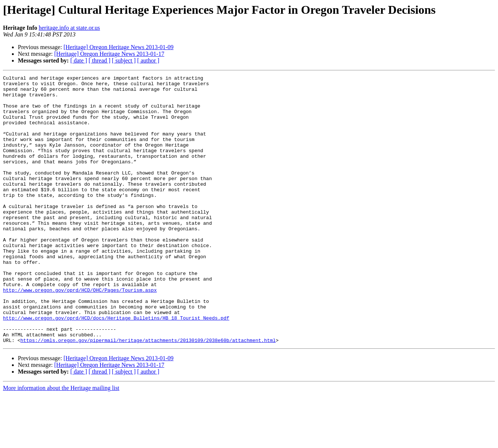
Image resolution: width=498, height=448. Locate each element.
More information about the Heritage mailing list (61, 441)
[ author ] (148, 60)
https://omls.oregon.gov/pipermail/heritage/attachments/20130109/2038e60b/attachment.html (148, 394)
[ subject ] (124, 60)
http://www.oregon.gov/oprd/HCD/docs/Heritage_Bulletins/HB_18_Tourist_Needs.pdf (116, 367)
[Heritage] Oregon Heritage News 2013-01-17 (109, 54)
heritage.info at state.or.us (69, 28)
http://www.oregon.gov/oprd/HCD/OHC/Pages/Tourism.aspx (80, 333)
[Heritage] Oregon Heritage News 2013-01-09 (119, 47)
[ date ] (79, 60)
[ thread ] (99, 60)
